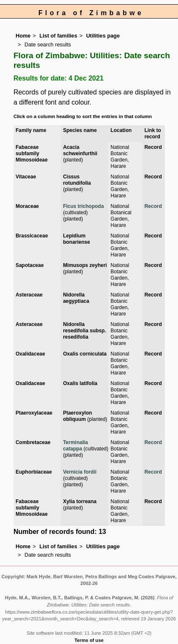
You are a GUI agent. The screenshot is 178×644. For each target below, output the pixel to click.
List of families (58, 36)
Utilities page (103, 36)
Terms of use (89, 640)
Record (153, 147)
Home (23, 36)
